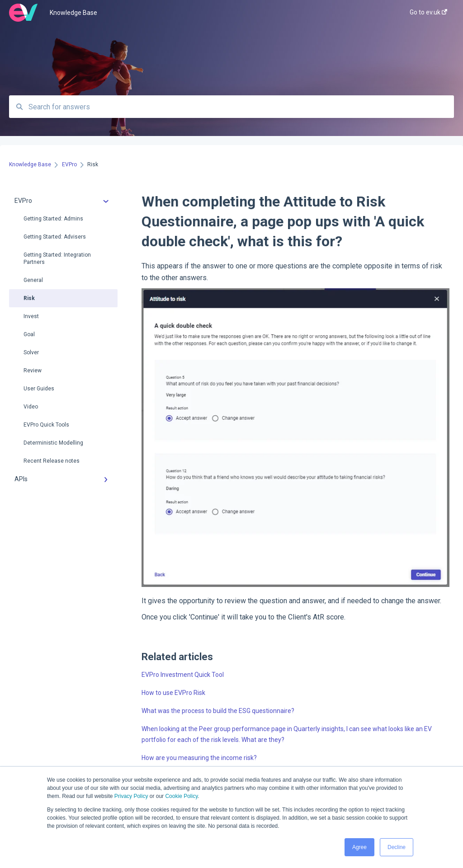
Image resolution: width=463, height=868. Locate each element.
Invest (31, 316)
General (33, 280)
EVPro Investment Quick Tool (183, 675)
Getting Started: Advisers (55, 237)
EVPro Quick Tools (46, 425)
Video (31, 407)
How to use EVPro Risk (173, 693)
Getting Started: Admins (53, 219)
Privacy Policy (131, 796)
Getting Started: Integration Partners (57, 258)
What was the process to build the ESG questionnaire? (218, 711)
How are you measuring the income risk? (199, 758)
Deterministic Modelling (53, 443)
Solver (31, 352)
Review (33, 371)
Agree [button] (359, 847)
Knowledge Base (73, 13)
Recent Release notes (52, 461)
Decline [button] (397, 847)
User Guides (39, 389)
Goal (29, 334)
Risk (29, 298)
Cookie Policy (181, 796)
